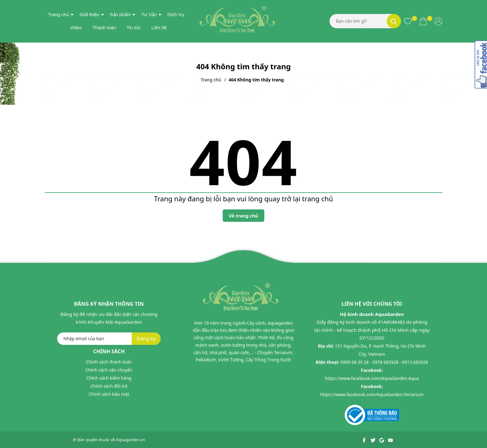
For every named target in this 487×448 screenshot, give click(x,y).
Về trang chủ (244, 216)
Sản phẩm (121, 14)
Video (76, 27)
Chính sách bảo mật (109, 394)
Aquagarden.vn (131, 440)
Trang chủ (58, 14)
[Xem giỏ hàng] (423, 21)
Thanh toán (104, 27)
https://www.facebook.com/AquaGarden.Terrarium (372, 394)
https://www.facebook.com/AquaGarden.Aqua (372, 378)
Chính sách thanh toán (109, 362)
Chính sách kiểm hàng (109, 378)
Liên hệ (159, 27)
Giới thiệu (89, 14)
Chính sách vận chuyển (109, 370)
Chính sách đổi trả (109, 386)
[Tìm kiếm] (394, 21)
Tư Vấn (149, 14)
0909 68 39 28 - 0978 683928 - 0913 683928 (384, 362)
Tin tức (134, 27)
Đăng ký (146, 339)
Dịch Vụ (176, 14)
